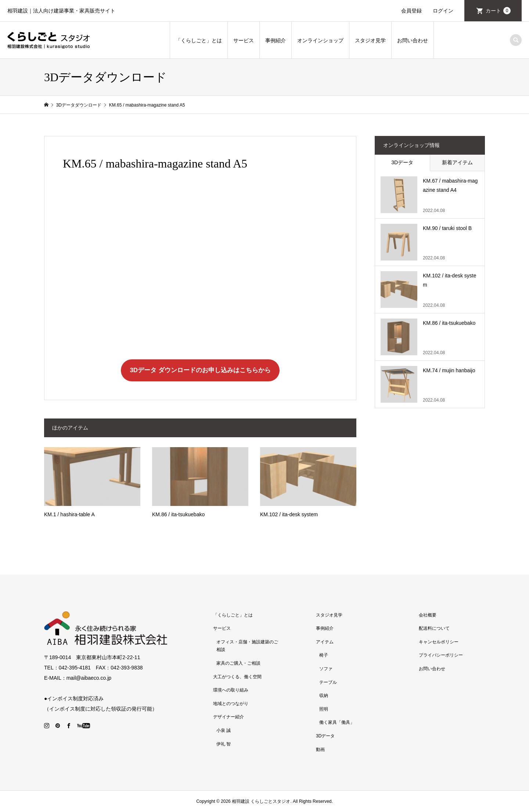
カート (498, 11)
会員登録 (411, 11)
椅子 (324, 655)
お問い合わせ (413, 40)
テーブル (328, 682)
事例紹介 (276, 40)
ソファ (326, 669)
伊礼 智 (224, 744)
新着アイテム (457, 162)
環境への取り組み (231, 690)
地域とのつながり (231, 704)
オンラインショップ (320, 40)
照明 (324, 709)
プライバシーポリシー (441, 655)
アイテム (325, 642)
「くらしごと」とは (199, 40)
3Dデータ (402, 162)
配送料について (434, 628)
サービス (244, 40)
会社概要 (428, 615)
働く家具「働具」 (337, 722)
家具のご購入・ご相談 (238, 663)
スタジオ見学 (370, 40)
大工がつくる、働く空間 (237, 677)
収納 (324, 696)
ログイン (443, 11)
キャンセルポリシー (439, 642)
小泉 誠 (224, 730)
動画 (320, 750)
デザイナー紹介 (228, 717)
